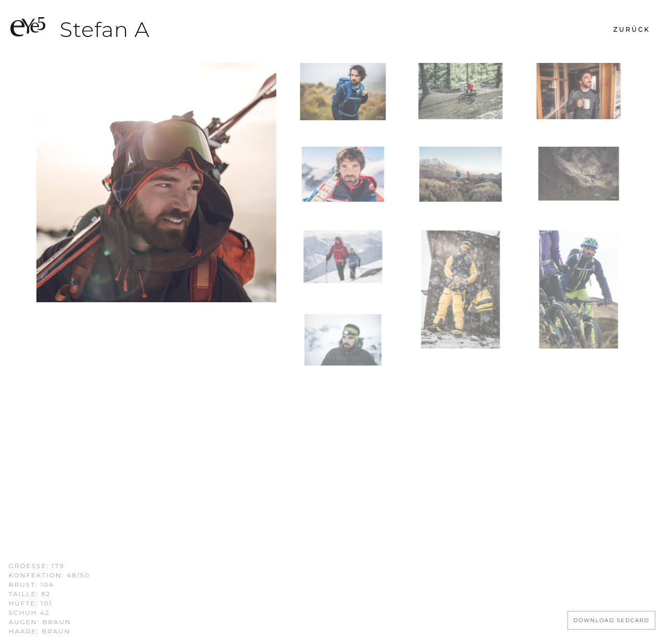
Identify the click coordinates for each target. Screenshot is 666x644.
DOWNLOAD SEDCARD (612, 620)
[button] (632, 30)
